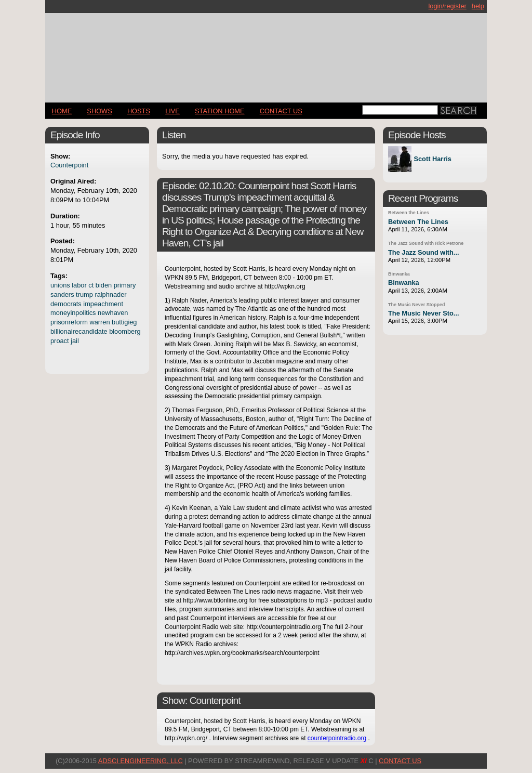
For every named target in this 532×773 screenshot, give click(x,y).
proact (60, 341)
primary (125, 285)
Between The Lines (418, 222)
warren (99, 322)
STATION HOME (220, 111)
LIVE (172, 111)
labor (79, 285)
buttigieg (124, 322)
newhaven (113, 313)
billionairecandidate (79, 331)
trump (84, 294)
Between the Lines (409, 213)
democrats (66, 304)
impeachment (103, 304)
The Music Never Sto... (424, 313)
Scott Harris (433, 159)
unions (60, 285)
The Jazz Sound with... (424, 252)
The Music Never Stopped (416, 305)
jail (75, 341)
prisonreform (69, 322)
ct (91, 285)
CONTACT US (281, 111)
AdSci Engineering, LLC (141, 761)
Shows (99, 111)
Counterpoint (69, 165)
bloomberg (125, 331)
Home (62, 111)
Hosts (139, 111)
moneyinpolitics (73, 313)
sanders (62, 294)
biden (104, 285)
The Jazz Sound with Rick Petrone (426, 243)
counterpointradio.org (337, 738)
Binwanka (399, 274)
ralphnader (110, 294)
